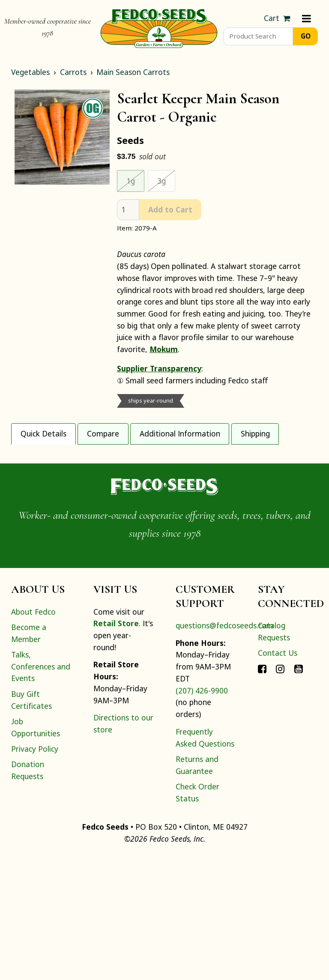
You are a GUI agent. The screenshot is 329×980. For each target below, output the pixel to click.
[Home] (159, 27)
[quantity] (128, 210)
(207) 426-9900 (202, 814)
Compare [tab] (103, 433)
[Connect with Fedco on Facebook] (262, 792)
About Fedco (33, 735)
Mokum (164, 349)
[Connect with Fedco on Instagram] (280, 792)
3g (162, 181)
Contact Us (278, 777)
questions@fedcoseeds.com (224, 749)
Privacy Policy (35, 872)
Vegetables (30, 72)
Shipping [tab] (255, 433)
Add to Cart (170, 209)
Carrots (73, 72)
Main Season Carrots (133, 72)
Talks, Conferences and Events (41, 790)
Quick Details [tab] (43, 433)
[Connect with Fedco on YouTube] (299, 792)
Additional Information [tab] (180, 433)
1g (131, 181)
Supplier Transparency (159, 368)
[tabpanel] (164, 506)
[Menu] (307, 18)
